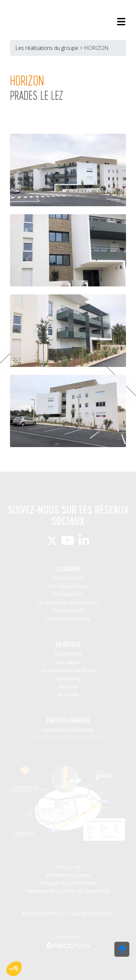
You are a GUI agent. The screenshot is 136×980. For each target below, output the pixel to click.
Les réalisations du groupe (47, 48)
